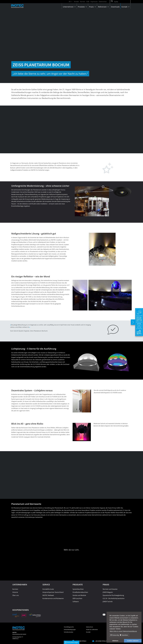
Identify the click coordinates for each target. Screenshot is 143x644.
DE (71, 2)
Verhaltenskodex (69, 632)
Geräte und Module (79, 595)
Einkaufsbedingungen (70, 629)
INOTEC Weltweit (48, 595)
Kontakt (76, 2)
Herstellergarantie (69, 627)
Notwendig (115, 635)
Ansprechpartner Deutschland (53, 592)
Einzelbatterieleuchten (80, 592)
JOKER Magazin (108, 592)
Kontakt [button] (126, 7)
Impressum (94, 2)
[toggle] (133, 322)
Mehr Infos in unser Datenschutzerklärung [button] (123, 631)
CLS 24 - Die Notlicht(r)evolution (114, 598)
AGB (88, 2)
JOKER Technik (108, 602)
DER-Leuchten (77, 598)
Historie (15, 592)
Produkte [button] (83, 7)
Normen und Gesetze (110, 589)
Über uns (16, 595)
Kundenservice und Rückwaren (53, 598)
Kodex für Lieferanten (92, 629)
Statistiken (124, 635)
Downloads (115, 7)
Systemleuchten (78, 589)
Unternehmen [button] (69, 7)
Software (76, 602)
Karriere (83, 2)
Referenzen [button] (104, 7)
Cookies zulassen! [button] (133, 641)
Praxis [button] (93, 7)
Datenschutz (103, 2)
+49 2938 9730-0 (81, 641)
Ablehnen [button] (115, 641)
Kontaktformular (48, 589)
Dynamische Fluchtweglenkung (113, 595)
